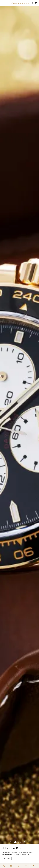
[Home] (19, 3)
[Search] (32, 3)
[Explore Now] (7, 858)
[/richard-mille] (19, 425)
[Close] (38, 866)
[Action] (33, 866)
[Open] (5, 3)
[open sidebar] (5, 3)
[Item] (11, 842)
